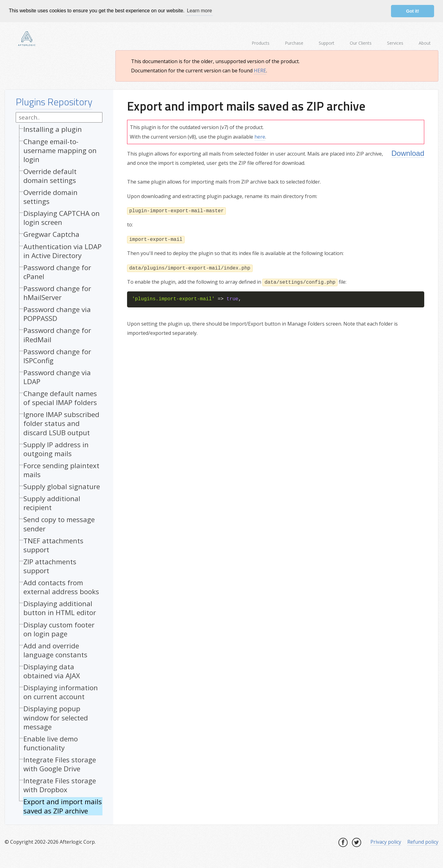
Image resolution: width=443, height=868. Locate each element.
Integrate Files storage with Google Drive (60, 764)
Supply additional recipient (52, 503)
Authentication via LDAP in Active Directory (62, 251)
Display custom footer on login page (59, 629)
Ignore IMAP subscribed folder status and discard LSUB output (61, 423)
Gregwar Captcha (51, 234)
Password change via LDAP (57, 377)
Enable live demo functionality (51, 743)
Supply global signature (62, 487)
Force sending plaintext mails (61, 470)
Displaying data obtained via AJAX (52, 671)
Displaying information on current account (61, 692)
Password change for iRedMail (57, 335)
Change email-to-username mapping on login (60, 150)
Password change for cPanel (57, 272)
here (260, 136)
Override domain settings (50, 197)
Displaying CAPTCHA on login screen (62, 218)
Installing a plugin (53, 129)
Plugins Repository (54, 102)
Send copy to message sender (59, 524)
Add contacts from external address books (61, 587)
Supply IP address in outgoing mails (56, 449)
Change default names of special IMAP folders (60, 398)
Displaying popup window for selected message (56, 718)
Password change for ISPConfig (57, 356)
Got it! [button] (413, 11)
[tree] (59, 471)
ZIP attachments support (50, 566)
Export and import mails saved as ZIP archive (63, 806)
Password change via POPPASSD (57, 314)
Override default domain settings (50, 176)
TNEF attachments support (53, 545)
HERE (260, 71)
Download (408, 153)
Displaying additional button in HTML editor (60, 608)
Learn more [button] (199, 11)
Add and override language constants (55, 650)
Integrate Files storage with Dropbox (60, 785)
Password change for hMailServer (57, 293)
